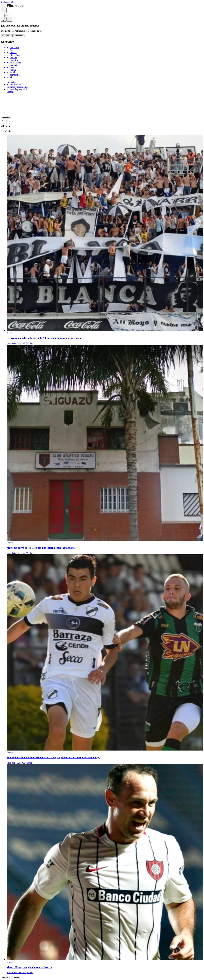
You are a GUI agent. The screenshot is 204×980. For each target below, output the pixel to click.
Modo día (6, 118)
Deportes (13, 60)
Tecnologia (14, 75)
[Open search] (4, 10)
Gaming (13, 65)
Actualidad (14, 48)
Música (13, 70)
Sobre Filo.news (14, 84)
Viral (12, 77)
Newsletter (11, 82)
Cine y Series (15, 55)
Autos (12, 50)
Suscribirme (18, 36)
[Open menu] (4, 6)
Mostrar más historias (11, 977)
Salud (12, 72)
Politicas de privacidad (17, 89)
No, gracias (7, 36)
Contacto (11, 92)
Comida (13, 57)
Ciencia (13, 53)
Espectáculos (15, 62)
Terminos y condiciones (17, 87)
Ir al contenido (7, 2)
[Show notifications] (4, 19)
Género (13, 67)
